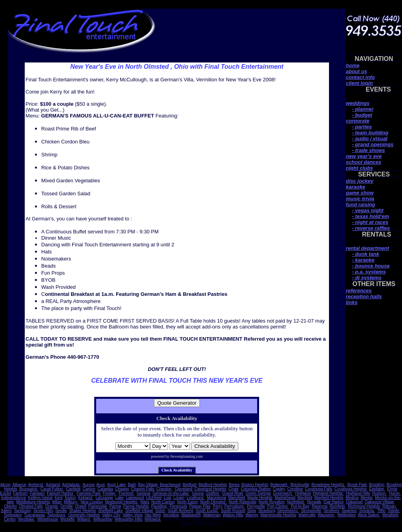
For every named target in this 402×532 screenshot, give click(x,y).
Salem (6, 511)
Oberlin (10, 506)
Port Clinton (278, 506)
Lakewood (135, 498)
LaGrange (104, 498)
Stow (252, 511)
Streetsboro (288, 511)
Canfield (73, 489)
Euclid (5, 493)
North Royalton (272, 502)
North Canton (163, 502)
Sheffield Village (139, 511)
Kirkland (86, 498)
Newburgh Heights (122, 502)
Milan (57, 502)
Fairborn (20, 493)
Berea (234, 485)
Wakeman (212, 515)
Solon (161, 511)
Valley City (111, 515)
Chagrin (122, 489)
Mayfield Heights (329, 498)
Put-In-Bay (300, 506)
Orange (52, 506)
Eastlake (377, 489)
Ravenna (320, 506)
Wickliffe (68, 519)
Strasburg (267, 511)
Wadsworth (191, 515)
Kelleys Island (40, 498)
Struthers (332, 511)
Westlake (27, 519)
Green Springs (258, 493)
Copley (279, 489)
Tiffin (381, 511)
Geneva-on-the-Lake (171, 493)
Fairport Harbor (61, 493)
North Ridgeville (242, 502)
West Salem (369, 515)
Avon (101, 485)
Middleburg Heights (33, 502)
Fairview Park (89, 493)
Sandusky (23, 511)
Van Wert (153, 515)
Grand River (233, 493)
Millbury (71, 502)
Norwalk (314, 502)
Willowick (153, 519)
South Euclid (207, 511)
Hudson (379, 493)
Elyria (392, 489)
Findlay (110, 493)
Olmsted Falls (31, 506)
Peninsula (178, 506)
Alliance (19, 485)
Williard (84, 519)
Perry (217, 506)
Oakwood (354, 502)
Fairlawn (37, 493)
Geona (198, 493)
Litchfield (154, 498)
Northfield (296, 502)
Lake (120, 498)
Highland (303, 493)
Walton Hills (233, 515)
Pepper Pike (200, 506)
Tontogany (13, 515)
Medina (352, 498)
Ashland (53, 485)
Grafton (213, 493)
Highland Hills (358, 493)
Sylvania (367, 511)
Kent (59, 498)
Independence (14, 498)
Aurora (88, 485)
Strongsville (311, 511)
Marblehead (285, 498)
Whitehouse (48, 519)
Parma (115, 506)
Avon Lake (116, 485)
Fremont (126, 493)
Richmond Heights (364, 506)
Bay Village (148, 485)
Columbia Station (256, 489)
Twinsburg (57, 515)
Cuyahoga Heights (351, 489)
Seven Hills (43, 511)
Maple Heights (260, 498)
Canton (89, 489)
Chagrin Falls (143, 489)
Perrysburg (235, 506)
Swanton (349, 511)
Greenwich (283, 493)
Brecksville (300, 485)
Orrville (67, 506)
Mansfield (237, 498)
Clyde (234, 489)
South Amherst (181, 511)
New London (91, 502)
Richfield (338, 506)
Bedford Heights (213, 485)
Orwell (80, 506)
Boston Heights (255, 485)
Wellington (346, 515)
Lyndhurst (196, 498)
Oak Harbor (334, 502)
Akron (5, 485)
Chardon (165, 489)
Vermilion (171, 515)
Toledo (394, 511)
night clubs (359, 168)
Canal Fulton (52, 489)
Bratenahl (280, 485)
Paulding (159, 506)
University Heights (84, 515)
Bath (132, 485)
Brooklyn (377, 485)
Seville (61, 511)
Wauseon (326, 515)
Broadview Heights (328, 485)
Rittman (390, 506)
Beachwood (170, 485)
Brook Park (357, 485)
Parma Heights (136, 506)
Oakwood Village (379, 502)
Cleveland (183, 489)
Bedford (189, 485)
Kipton (70, 498)
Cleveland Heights (210, 489)
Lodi (167, 498)
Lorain (179, 498)
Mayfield (305, 498)
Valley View (132, 515)
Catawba (105, 489)
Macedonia (217, 498)
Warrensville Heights (278, 515)
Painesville (98, 506)
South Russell (233, 511)
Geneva (143, 493)
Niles (145, 502)
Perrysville (256, 506)
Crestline (295, 489)
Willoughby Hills (129, 519)
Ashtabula (71, 485)
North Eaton (187, 502)
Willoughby (103, 519)
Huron (395, 493)
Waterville (307, 515)
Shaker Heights (82, 511)
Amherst (36, 485)
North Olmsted (213, 502)
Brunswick (29, 489)
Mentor (367, 498)
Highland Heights (328, 493)
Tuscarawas (35, 515)
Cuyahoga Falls (319, 489)
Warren (252, 515)
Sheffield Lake (111, 511)
